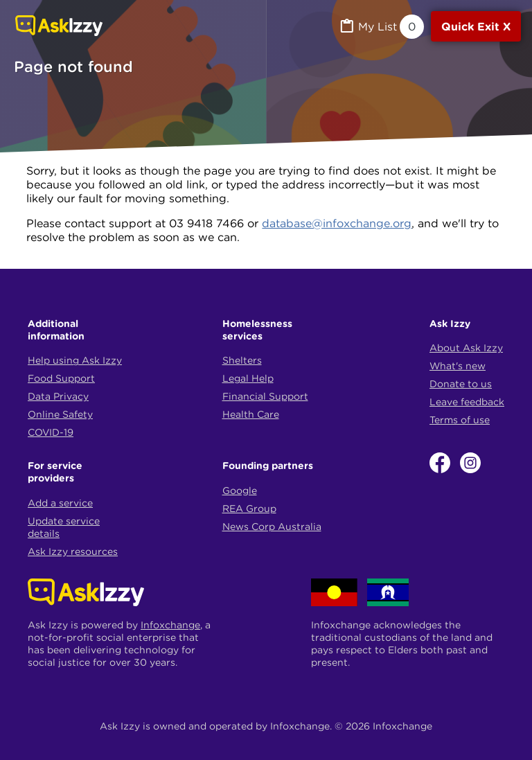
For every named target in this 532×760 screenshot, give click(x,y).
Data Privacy (58, 396)
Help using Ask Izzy (75, 360)
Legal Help (248, 378)
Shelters (242, 360)
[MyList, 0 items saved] (381, 27)
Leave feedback (467, 402)
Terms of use (460, 420)
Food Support (61, 378)
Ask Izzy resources (73, 551)
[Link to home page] (59, 27)
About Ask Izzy (466, 348)
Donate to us (461, 384)
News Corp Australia (272, 527)
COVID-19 (51, 432)
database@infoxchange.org (337, 223)
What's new (458, 366)
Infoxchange (170, 625)
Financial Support (265, 396)
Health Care (251, 414)
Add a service (60, 503)
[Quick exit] (476, 26)
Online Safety (60, 414)
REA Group (249, 509)
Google (240, 491)
